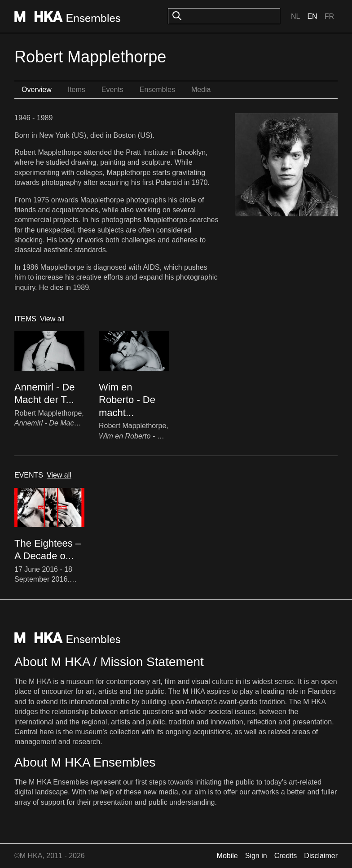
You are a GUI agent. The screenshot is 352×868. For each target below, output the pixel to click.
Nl (295, 16)
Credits (286, 856)
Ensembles (157, 90)
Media (201, 90)
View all (52, 319)
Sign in (256, 856)
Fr (329, 16)
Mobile (227, 856)
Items (77, 90)
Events (112, 90)
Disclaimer (321, 856)
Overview (37, 90)
